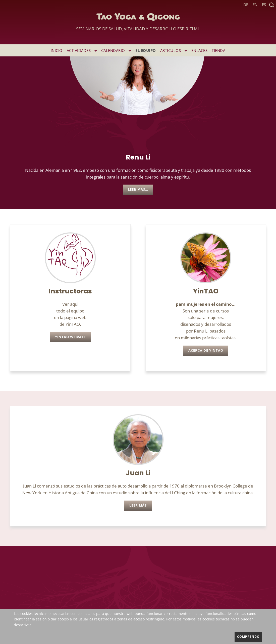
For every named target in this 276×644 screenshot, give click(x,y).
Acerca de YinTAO (206, 350)
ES (264, 5)
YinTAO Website (70, 337)
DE (246, 5)
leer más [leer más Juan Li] (138, 505)
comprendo (248, 637)
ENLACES (200, 50)
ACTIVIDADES (82, 50)
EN (255, 5)
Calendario (116, 50)
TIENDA (218, 50)
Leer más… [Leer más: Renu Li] (138, 189)
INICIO (57, 50)
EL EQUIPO (146, 50)
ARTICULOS (174, 50)
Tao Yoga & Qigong (138, 24)
